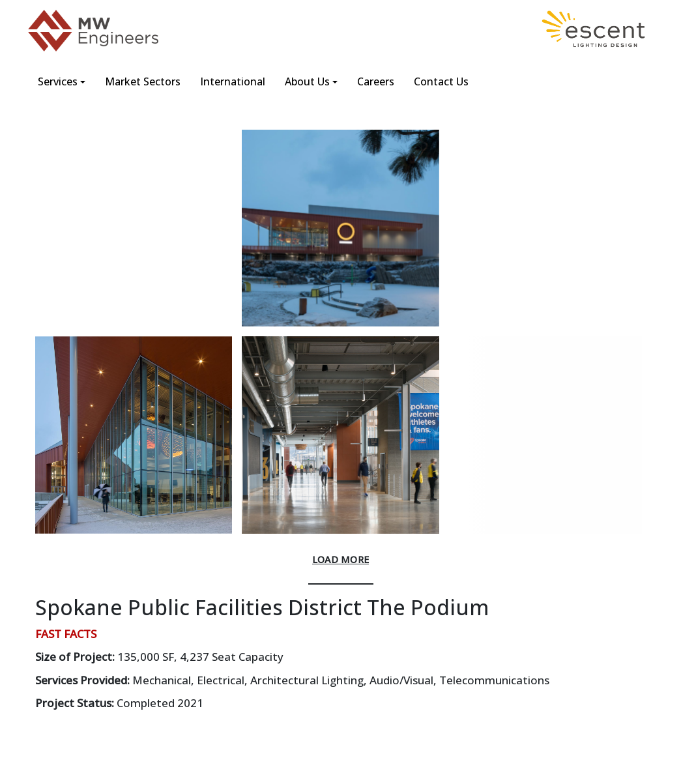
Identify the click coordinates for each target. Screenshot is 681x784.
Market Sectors (143, 81)
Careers (376, 81)
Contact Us (441, 81)
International (233, 81)
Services (58, 81)
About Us (307, 81)
